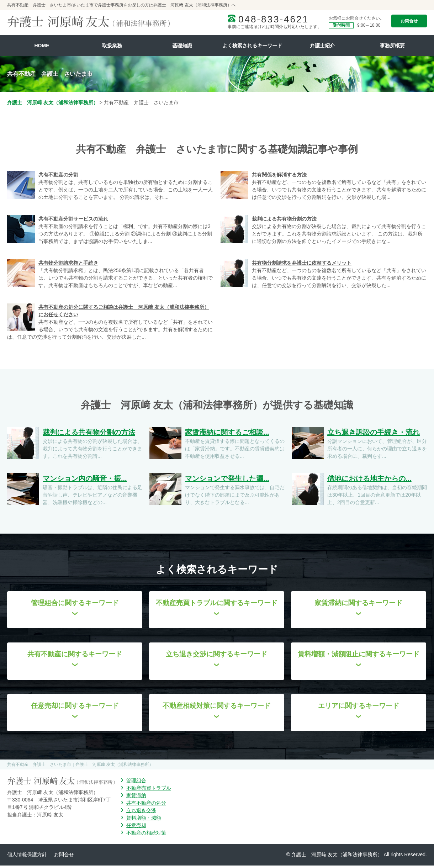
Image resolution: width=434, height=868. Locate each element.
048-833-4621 (274, 19)
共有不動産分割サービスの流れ (73, 219)
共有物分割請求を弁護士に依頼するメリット (302, 263)
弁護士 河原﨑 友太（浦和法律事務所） (53, 102)
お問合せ (409, 21)
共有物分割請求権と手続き (68, 263)
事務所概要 (392, 46)
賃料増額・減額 (144, 820)
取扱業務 (112, 46)
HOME (42, 46)
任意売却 (136, 828)
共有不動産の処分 (146, 805)
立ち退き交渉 (141, 813)
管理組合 (136, 783)
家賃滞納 (136, 798)
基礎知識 (182, 46)
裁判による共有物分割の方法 (284, 219)
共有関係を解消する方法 (279, 175)
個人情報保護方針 (27, 857)
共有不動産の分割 (58, 175)
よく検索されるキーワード (252, 46)
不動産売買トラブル (149, 790)
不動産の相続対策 (146, 835)
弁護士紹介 (322, 46)
